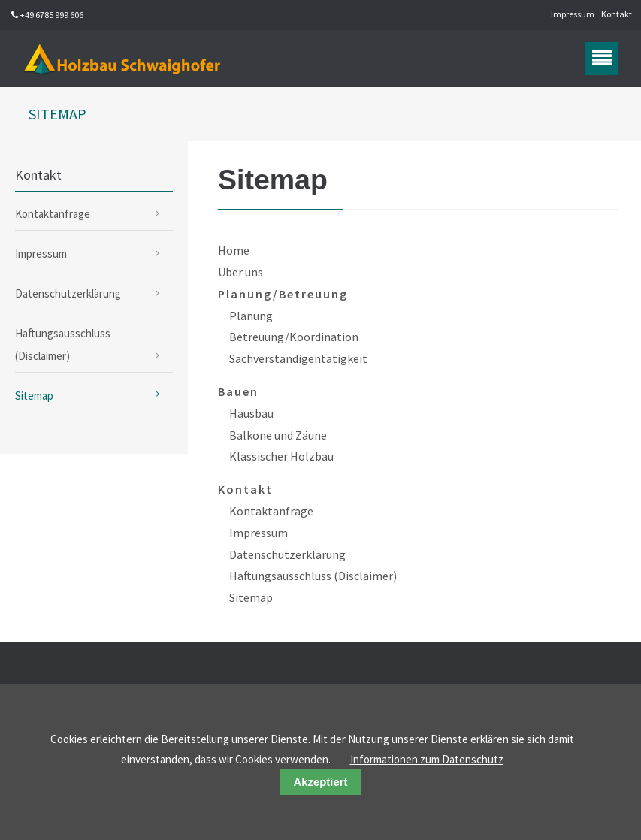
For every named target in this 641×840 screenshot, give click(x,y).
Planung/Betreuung (283, 294)
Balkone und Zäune (278, 435)
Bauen (238, 391)
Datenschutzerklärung (287, 554)
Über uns (240, 272)
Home (234, 250)
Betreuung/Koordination (294, 337)
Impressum (573, 14)
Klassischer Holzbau (281, 456)
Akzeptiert (321, 782)
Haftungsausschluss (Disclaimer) (313, 576)
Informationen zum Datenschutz (427, 759)
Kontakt (617, 14)
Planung (251, 316)
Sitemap (251, 597)
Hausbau (251, 413)
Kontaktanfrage (271, 511)
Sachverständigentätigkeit (298, 358)
